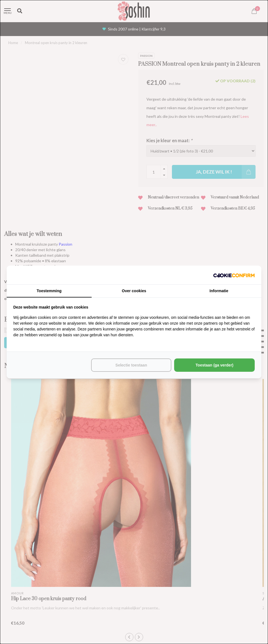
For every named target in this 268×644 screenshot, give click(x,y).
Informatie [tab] (219, 291)
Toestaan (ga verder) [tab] (214, 365)
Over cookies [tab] (134, 291)
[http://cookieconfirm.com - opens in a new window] (234, 275)
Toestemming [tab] (49, 291)
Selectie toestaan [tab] (131, 365)
